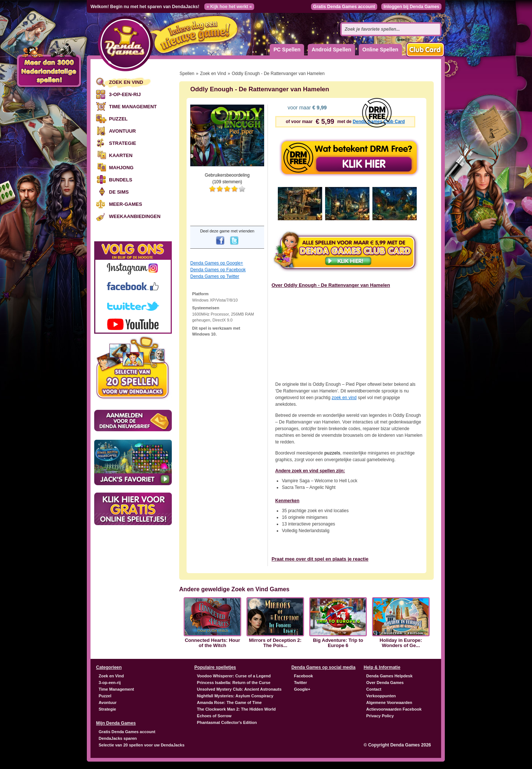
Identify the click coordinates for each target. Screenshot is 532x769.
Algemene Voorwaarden (389, 702)
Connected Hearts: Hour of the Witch (212, 643)
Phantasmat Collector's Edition (227, 722)
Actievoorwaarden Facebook (394, 709)
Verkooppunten (381, 696)
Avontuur (122, 131)
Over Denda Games (385, 683)
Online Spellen (380, 50)
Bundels (121, 180)
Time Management (133, 107)
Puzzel (118, 119)
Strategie (122, 143)
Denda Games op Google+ (217, 263)
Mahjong (121, 168)
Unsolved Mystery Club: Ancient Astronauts (239, 689)
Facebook (303, 676)
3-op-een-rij (125, 94)
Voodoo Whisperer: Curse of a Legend (234, 676)
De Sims (119, 192)
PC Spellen (287, 50)
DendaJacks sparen (118, 738)
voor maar (307, 108)
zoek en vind (344, 398)
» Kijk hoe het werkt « (229, 7)
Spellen (187, 74)
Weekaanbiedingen (135, 216)
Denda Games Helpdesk (389, 676)
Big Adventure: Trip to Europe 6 (338, 643)
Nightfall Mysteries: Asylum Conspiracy (235, 696)
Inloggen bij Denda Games (411, 7)
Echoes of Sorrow (214, 716)
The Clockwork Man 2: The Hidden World (236, 709)
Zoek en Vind (126, 82)
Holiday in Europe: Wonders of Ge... (401, 643)
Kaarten (121, 155)
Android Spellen (331, 50)
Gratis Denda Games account (344, 7)
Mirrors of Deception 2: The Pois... (275, 643)
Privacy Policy (380, 716)
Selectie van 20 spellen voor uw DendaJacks (141, 745)
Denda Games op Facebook (218, 270)
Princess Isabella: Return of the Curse (234, 683)
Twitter (301, 683)
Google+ (302, 689)
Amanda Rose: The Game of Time (229, 702)
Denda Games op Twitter (215, 276)
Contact (374, 689)
